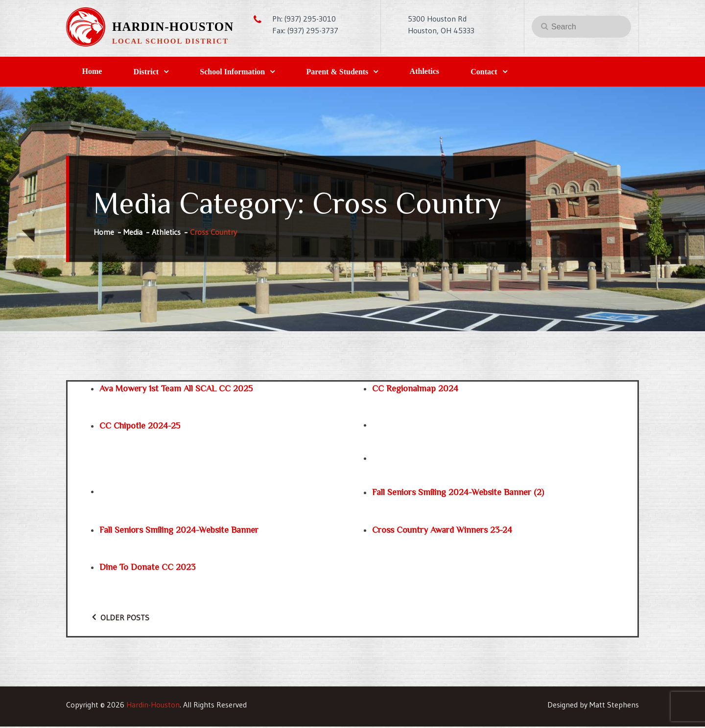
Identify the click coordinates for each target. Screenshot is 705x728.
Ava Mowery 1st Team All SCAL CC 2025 (176, 390)
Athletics (448, 72)
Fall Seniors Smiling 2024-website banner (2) (458, 494)
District (154, 73)
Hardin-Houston (173, 27)
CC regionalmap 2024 (415, 390)
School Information (246, 73)
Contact (513, 73)
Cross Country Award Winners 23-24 (442, 531)
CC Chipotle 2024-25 (140, 428)
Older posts (125, 619)
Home (95, 72)
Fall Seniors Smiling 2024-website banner (179, 531)
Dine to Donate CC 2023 (147, 569)
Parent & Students (356, 73)
